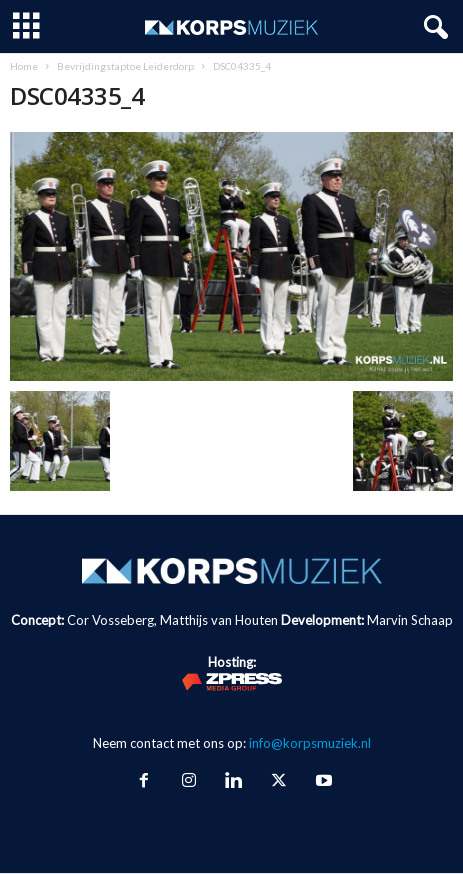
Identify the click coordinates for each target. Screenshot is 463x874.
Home (24, 66)
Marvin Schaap (410, 620)
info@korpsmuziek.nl (310, 743)
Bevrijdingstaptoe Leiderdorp (125, 66)
